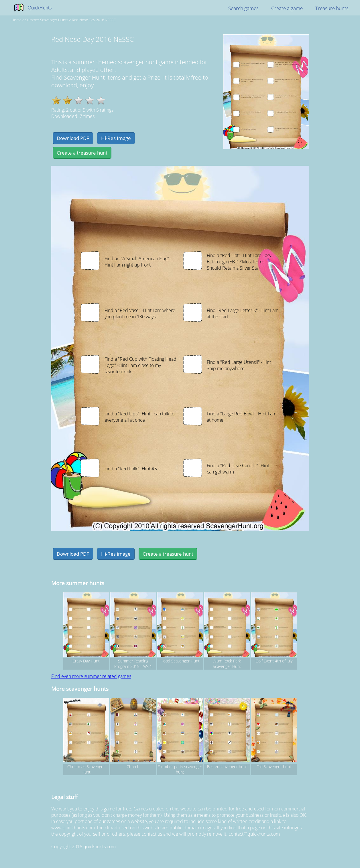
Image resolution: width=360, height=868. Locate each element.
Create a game (287, 8)
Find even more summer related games (91, 676)
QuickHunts (40, 8)
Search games (243, 8)
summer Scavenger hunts (47, 20)
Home (16, 20)
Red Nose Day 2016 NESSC (94, 20)
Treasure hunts (332, 8)
